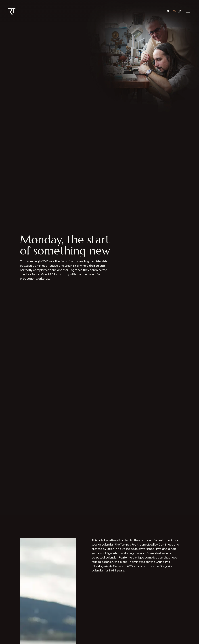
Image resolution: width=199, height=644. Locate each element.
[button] (188, 11)
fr (168, 11)
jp (180, 11)
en (174, 11)
